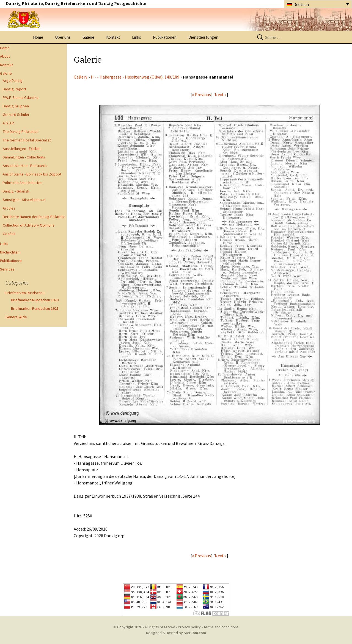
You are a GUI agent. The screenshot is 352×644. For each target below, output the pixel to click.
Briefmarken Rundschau (25, 293)
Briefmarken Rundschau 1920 (35, 300)
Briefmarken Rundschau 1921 (35, 308)
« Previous (201, 94)
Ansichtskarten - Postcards (25, 166)
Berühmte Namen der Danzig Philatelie (34, 217)
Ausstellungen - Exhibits (22, 149)
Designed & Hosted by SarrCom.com (176, 633)
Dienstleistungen (203, 37)
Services (7, 269)
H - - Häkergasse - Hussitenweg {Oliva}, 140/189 (135, 77)
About (5, 56)
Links (137, 37)
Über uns (63, 37)
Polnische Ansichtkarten (23, 183)
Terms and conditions (221, 627)
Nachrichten (10, 252)
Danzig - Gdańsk (16, 191)
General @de (16, 317)
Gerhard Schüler (16, 115)
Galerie (88, 37)
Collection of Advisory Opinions (29, 225)
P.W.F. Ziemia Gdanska (21, 97)
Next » (221, 94)
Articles (9, 208)
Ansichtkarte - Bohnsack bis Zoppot (32, 174)
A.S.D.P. (9, 123)
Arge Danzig (13, 80)
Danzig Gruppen (16, 106)
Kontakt (113, 37)
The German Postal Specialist (27, 140)
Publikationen (165, 37)
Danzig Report (14, 89)
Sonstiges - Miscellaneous (24, 200)
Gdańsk (9, 234)
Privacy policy (189, 627)
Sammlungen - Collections (24, 157)
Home (38, 37)
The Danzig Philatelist (20, 132)
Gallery (80, 77)
